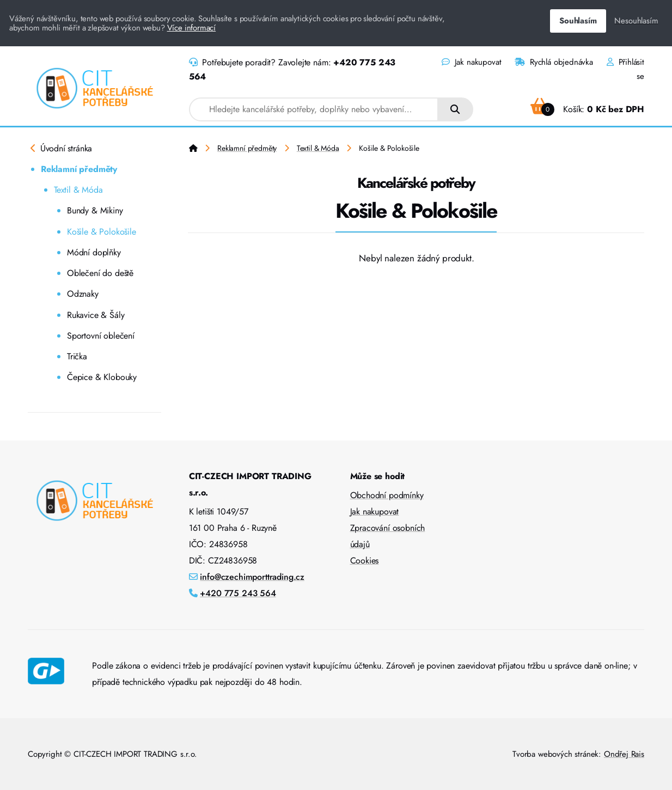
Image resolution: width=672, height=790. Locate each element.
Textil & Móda (78, 190)
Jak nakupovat (471, 62)
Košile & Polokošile (102, 232)
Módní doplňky (94, 252)
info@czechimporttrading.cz (252, 577)
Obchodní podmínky (387, 495)
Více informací (192, 28)
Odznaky (83, 294)
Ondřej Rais (624, 754)
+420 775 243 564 (238, 593)
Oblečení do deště (100, 273)
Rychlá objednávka (554, 62)
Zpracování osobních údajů (388, 536)
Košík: (587, 109)
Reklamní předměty (79, 169)
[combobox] (314, 109)
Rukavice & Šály (96, 315)
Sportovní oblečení (101, 336)
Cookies (365, 561)
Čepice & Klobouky (102, 377)
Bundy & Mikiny (95, 210)
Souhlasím (578, 21)
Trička (77, 356)
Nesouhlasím (636, 21)
